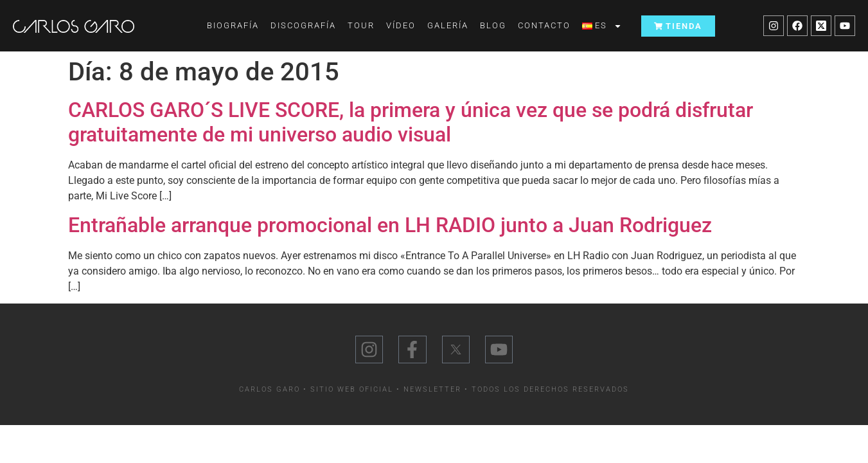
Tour (361, 25)
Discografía (303, 25)
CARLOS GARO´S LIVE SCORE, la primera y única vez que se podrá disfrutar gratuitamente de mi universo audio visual (411, 122)
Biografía (233, 25)
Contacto (544, 25)
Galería (448, 25)
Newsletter (432, 389)
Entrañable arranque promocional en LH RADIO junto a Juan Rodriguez (390, 225)
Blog (493, 25)
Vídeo (401, 25)
